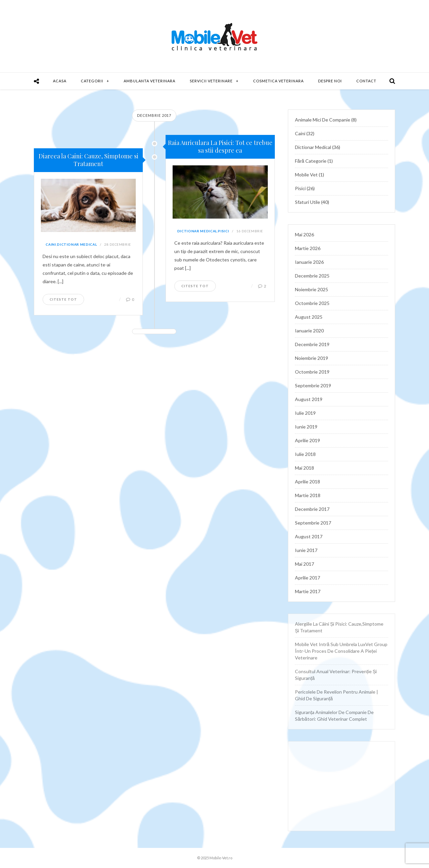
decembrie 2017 (312, 509)
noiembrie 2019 (312, 358)
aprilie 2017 (308, 578)
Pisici (223, 231)
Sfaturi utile (308, 202)
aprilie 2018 (308, 482)
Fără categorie (311, 161)
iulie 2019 (305, 413)
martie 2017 (308, 591)
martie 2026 (308, 248)
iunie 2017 (306, 550)
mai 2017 (304, 564)
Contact (366, 81)
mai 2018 (304, 468)
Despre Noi (330, 81)
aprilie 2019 (308, 440)
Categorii (92, 81)
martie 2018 (308, 495)
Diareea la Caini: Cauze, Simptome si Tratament (88, 160)
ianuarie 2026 (309, 262)
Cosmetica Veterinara (278, 81)
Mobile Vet (306, 175)
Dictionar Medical (77, 244)
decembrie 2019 (312, 344)
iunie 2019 (306, 427)
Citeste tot (63, 299)
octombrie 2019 (312, 372)
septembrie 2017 (313, 523)
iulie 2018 (305, 454)
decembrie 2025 (312, 276)
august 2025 (309, 317)
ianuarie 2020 (309, 331)
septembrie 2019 (313, 385)
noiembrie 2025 (312, 289)
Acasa (60, 81)
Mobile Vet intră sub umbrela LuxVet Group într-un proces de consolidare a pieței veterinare (341, 651)
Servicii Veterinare (211, 81)
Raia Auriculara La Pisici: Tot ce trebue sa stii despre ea (220, 146)
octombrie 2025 (312, 303)
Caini (51, 244)
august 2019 (309, 399)
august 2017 (309, 536)
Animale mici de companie (323, 120)
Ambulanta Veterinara (149, 81)
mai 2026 (304, 234)
